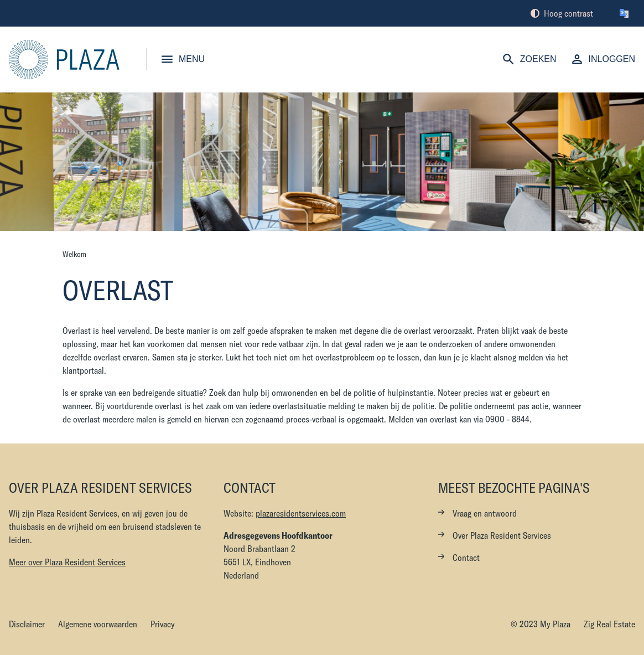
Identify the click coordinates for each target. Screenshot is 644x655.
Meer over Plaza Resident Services (67, 562)
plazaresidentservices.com (301, 513)
